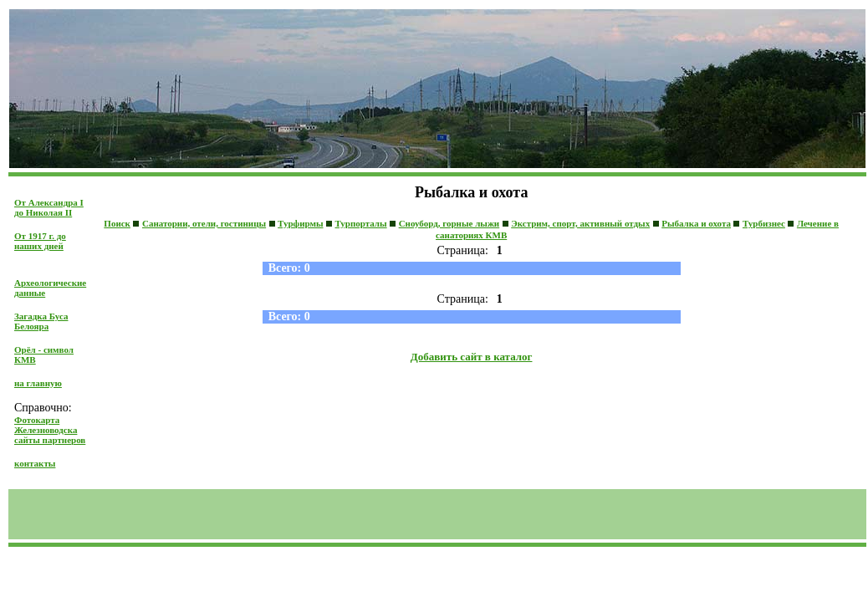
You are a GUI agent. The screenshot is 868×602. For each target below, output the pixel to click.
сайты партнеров (50, 440)
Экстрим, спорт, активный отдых (580, 223)
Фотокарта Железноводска (46, 425)
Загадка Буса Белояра (41, 321)
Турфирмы (300, 223)
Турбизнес (764, 223)
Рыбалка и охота (696, 223)
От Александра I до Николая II (49, 207)
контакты (35, 463)
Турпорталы (361, 223)
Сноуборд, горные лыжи (449, 223)
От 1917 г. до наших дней (40, 241)
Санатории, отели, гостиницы (204, 223)
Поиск (117, 223)
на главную (38, 383)
